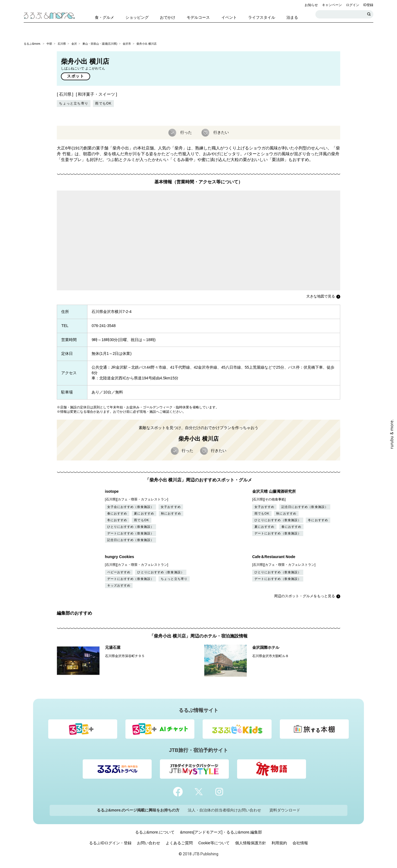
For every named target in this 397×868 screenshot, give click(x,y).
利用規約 (279, 843)
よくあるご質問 (179, 843)
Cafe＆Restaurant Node (274, 557)
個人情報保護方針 (251, 843)
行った (186, 132)
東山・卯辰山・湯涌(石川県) (100, 44)
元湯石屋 (113, 647)
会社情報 (300, 843)
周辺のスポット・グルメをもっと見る (305, 596)
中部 (49, 44)
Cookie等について (214, 843)
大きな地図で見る (321, 296)
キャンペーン (332, 5)
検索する (369, 14)
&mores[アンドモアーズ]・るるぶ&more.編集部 (221, 832)
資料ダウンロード (285, 810)
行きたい (221, 132)
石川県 (62, 44)
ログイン (353, 5)
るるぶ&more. (32, 44)
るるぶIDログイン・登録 (110, 843)
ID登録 (368, 5)
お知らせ (311, 5)
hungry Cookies (120, 557)
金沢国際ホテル (266, 647)
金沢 (74, 44)
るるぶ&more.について (155, 832)
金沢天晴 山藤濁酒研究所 (274, 491)
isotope (112, 491)
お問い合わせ (149, 843)
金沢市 (127, 44)
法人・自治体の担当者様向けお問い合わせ (224, 810)
